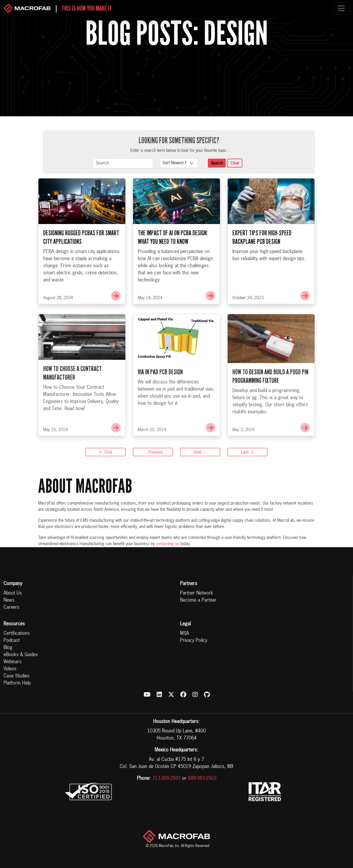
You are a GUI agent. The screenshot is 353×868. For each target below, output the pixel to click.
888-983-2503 (202, 779)
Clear (235, 163)
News (9, 600)
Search (217, 163)
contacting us (167, 544)
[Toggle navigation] (341, 8)
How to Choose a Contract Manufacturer (72, 387)
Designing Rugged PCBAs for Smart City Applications (81, 237)
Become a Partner (198, 600)
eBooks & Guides (21, 655)
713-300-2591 (166, 779)
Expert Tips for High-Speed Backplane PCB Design (262, 237)
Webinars (13, 662)
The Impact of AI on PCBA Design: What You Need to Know (173, 237)
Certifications (17, 634)
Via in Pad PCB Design (160, 386)
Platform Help (17, 683)
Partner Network (197, 593)
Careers (12, 608)
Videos (10, 669)
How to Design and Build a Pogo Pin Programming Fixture (270, 390)
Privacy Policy (194, 641)
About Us (13, 593)
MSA (184, 634)
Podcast (12, 641)
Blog (8, 648)
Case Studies (17, 676)
